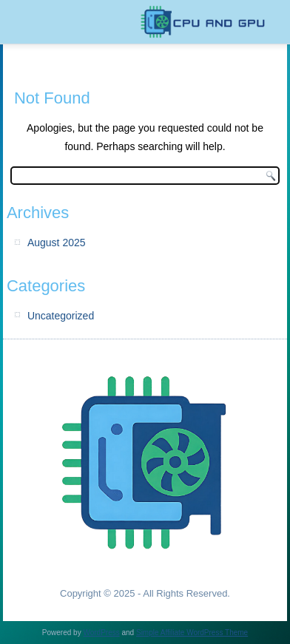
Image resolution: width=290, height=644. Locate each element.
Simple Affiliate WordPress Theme (192, 633)
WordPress (101, 633)
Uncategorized (61, 316)
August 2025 (57, 243)
